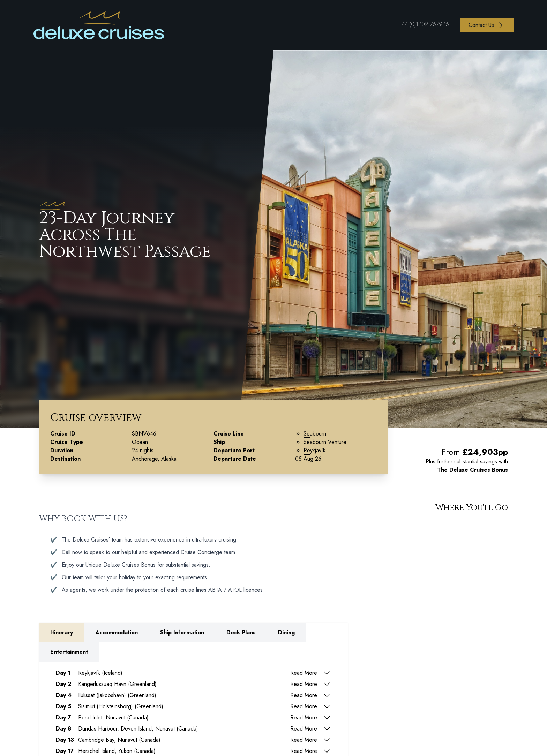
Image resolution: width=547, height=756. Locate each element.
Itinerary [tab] (62, 632)
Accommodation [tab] (117, 632)
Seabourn (315, 434)
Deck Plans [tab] (241, 632)
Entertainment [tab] (69, 652)
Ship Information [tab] (182, 632)
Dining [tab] (286, 632)
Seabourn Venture (325, 442)
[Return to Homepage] (99, 25)
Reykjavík (314, 450)
